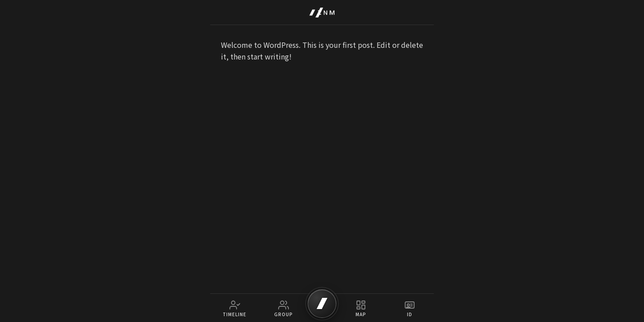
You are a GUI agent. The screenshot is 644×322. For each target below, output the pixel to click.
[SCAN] (322, 304)
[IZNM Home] (322, 13)
